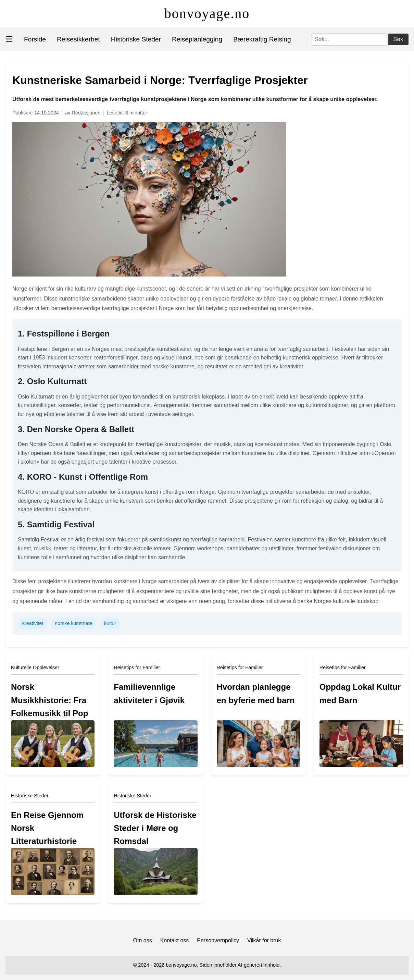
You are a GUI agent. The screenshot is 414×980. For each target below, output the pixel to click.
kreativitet (33, 623)
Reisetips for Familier (137, 667)
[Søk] (349, 39)
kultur (110, 623)
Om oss (143, 940)
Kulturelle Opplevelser (35, 667)
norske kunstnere (74, 623)
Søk (398, 39)
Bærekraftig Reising (262, 39)
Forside (35, 39)
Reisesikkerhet (78, 39)
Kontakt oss (175, 940)
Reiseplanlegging (197, 39)
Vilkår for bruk (264, 940)
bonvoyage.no (207, 14)
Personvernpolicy (218, 940)
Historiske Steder (136, 39)
